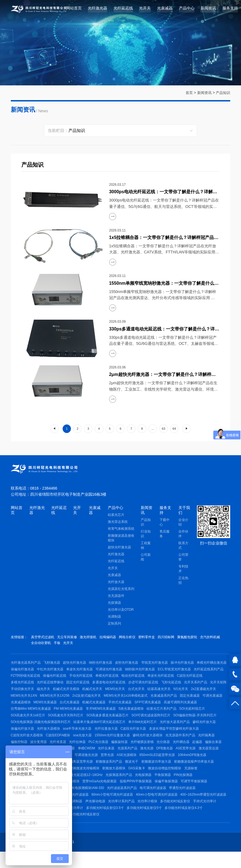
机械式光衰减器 (175, 707)
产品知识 (222, 93)
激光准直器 (167, 758)
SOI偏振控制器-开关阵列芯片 (75, 729)
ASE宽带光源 (82, 765)
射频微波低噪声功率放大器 (81, 780)
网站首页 (74, 9)
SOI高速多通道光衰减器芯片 (172, 722)
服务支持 (230, 9)
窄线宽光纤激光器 (159, 664)
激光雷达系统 (118, 523)
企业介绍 (183, 523)
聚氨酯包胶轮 (194, 638)
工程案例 (146, 546)
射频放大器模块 (211, 780)
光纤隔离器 (86, 751)
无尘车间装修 (68, 638)
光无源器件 (116, 597)
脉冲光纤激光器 (188, 664)
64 (174, 429)
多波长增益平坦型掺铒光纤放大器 (65, 744)
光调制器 (114, 617)
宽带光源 (219, 765)
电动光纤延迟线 (207, 678)
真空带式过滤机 (43, 638)
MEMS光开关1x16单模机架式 (203, 700)
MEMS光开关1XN (98, 700)
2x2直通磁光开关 (69, 700)
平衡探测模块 (78, 801)
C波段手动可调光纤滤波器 (125, 816)
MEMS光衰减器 (124, 707)
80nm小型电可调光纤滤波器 (175, 808)
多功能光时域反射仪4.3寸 (110, 830)
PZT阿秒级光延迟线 (96, 678)
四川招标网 (172, 638)
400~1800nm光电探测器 (92, 794)
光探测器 (114, 604)
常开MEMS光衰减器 (170, 714)
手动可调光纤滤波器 (86, 808)
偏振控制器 (107, 751)
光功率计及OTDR (121, 610)
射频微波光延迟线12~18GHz (157, 787)
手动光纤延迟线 (153, 678)
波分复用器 (127, 751)
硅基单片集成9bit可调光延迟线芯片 (190, 729)
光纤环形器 (117, 758)
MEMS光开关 (190, 693)
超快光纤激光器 (119, 548)
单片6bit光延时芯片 (25, 736)
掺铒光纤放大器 (88, 736)
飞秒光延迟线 (21, 693)
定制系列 (114, 624)
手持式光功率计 (110, 823)
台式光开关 (212, 693)
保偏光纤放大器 (116, 736)
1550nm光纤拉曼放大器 (198, 744)
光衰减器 (165, 9)
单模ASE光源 (150, 772)
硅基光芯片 (116, 516)
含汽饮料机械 (41, 644)
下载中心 (165, 523)
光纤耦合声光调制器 (163, 816)
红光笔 (150, 765)
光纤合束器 (209, 758)
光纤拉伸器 (168, 751)
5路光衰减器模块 (201, 714)
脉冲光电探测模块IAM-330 (144, 801)
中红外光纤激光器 (85, 671)
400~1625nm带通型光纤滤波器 (79, 816)
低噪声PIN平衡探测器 (202, 794)
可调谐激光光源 (198, 765)
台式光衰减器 (149, 707)
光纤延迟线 (123, 9)
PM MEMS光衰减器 (136, 714)
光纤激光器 (98, 9)
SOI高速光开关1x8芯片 (91, 722)
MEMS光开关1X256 (130, 700)
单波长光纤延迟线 (24, 686)
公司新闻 (146, 558)
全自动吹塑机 (65, 644)
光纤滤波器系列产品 (182, 801)
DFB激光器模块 (170, 765)
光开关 (145, 9)
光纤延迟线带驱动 (111, 686)
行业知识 (146, 535)
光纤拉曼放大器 (202, 736)
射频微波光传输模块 (181, 780)
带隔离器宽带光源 (177, 772)
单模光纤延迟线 (180, 678)
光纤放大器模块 (142, 736)
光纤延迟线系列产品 (62, 678)
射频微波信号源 (150, 780)
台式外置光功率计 (146, 830)
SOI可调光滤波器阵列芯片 (30, 729)
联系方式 (183, 546)
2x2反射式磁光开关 (163, 700)
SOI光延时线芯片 (57, 722)
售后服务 (165, 535)
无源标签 (75, 787)
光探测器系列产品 (195, 787)
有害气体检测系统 (121, 530)
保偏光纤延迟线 (126, 678)
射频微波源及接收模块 (121, 539)
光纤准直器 (147, 751)
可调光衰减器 (75, 707)
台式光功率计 (162, 823)
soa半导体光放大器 (172, 736)
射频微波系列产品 (207, 772)
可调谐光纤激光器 (145, 671)
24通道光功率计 (188, 823)
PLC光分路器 (190, 751)
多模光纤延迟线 (82, 686)
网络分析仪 (131, 638)
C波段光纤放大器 (24, 744)
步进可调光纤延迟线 (207, 686)
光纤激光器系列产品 (26, 664)
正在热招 (183, 581)
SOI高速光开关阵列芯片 (130, 722)
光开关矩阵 (70, 693)
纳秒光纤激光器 (103, 664)
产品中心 (187, 9)
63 (163, 429)
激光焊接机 (90, 638)
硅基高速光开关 (22, 700)
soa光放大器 (167, 744)
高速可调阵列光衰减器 (57, 714)
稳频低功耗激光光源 (121, 772)
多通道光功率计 (137, 823)
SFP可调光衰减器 (24, 714)
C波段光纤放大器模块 (110, 744)
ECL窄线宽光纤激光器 (27, 678)
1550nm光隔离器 (142, 758)
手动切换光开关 (93, 693)
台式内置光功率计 (176, 830)
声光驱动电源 (192, 816)
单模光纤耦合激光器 (26, 671)
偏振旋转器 (212, 751)
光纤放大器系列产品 (58, 736)
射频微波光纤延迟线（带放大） (109, 787)
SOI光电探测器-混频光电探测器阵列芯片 (131, 729)
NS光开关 (45, 700)
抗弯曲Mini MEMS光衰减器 (98, 714)
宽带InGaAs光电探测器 (165, 794)
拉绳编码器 (111, 638)
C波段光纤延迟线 (54, 686)
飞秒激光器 (53, 664)
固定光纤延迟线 (140, 686)
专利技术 (183, 570)
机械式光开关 (166, 693)
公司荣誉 (183, 558)
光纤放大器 (116, 583)
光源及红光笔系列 (121, 590)
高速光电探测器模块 (129, 794)
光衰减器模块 (98, 707)
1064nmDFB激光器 (88, 772)
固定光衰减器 (51, 707)
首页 (187, 93)
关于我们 (184, 510)
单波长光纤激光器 (115, 671)
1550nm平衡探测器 (106, 801)
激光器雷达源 (106, 765)
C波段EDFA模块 (142, 744)
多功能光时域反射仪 (80, 823)
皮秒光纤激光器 (130, 664)
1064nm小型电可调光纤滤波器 (128, 808)
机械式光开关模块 (139, 693)
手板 (82, 644)
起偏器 (80, 758)
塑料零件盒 (151, 638)
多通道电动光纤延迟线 (171, 686)
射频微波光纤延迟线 (120, 780)
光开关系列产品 (46, 693)
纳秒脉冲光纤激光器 (177, 671)
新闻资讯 (208, 9)
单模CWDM (188, 758)
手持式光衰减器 (202, 707)
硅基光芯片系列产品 (26, 722)
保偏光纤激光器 (56, 671)
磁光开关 (116, 693)
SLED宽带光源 (130, 765)
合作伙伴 (183, 535)
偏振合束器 (97, 758)
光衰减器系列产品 (24, 707)
